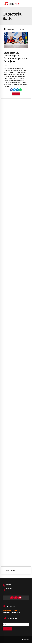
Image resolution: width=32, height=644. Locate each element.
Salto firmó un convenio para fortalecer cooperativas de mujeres (16, 57)
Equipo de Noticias (9, 29)
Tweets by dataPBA (9, 570)
